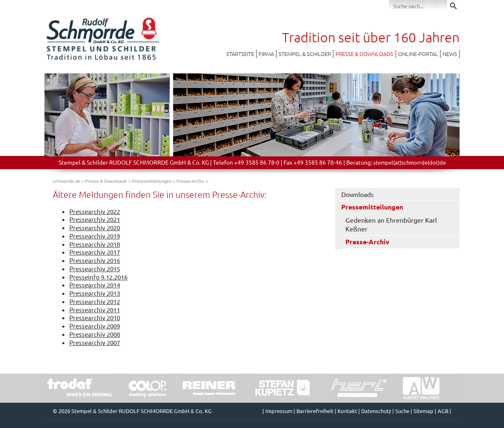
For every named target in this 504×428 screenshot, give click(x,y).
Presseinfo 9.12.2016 (98, 277)
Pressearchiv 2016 (95, 260)
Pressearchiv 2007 (95, 342)
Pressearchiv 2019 (95, 236)
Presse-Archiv (190, 181)
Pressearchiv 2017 (95, 252)
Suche (402, 411)
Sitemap (423, 411)
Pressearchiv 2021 (95, 219)
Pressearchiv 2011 (95, 310)
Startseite (240, 54)
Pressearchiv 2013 (95, 293)
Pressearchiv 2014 (95, 285)
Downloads (357, 194)
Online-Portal (418, 54)
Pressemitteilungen (152, 181)
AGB (443, 411)
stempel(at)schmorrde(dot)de (410, 162)
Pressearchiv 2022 (95, 211)
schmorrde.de (66, 181)
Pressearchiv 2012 (95, 301)
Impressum (279, 411)
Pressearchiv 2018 (95, 244)
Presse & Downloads (364, 54)
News (450, 54)
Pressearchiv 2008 (95, 334)
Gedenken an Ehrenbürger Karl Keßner (391, 224)
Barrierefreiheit (315, 411)
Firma (266, 54)
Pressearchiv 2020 (95, 227)
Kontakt (347, 411)
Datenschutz (376, 411)
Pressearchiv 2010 (95, 317)
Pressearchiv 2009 (95, 326)
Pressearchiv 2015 (95, 269)
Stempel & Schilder (305, 54)
